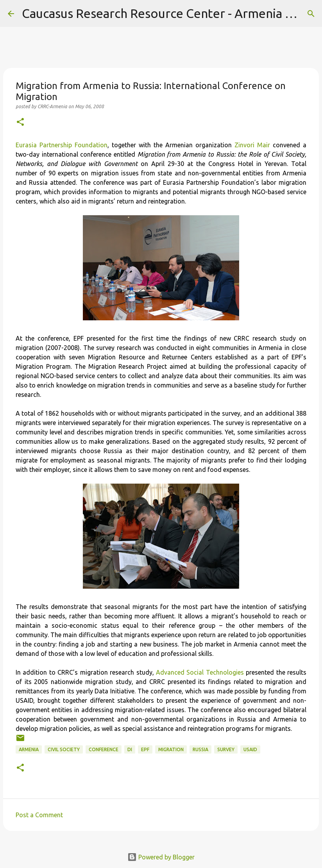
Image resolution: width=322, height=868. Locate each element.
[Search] (311, 14)
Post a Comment (39, 815)
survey (226, 749)
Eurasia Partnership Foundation (62, 145)
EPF (145, 749)
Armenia (29, 749)
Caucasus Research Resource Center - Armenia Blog (167, 13)
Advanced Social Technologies (200, 672)
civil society (64, 749)
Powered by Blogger (161, 857)
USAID (250, 749)
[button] (20, 122)
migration (171, 749)
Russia (200, 749)
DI (130, 749)
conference (104, 749)
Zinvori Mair (252, 145)
